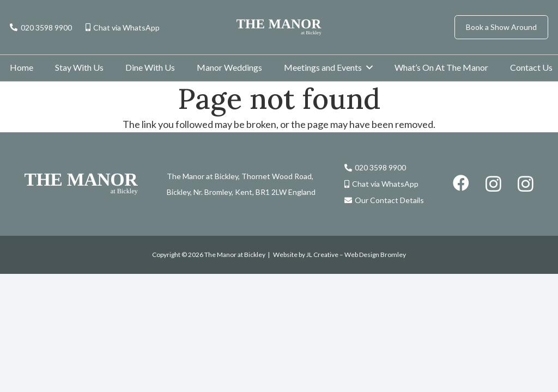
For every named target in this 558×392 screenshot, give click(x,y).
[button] (369, 67)
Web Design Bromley (375, 255)
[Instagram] (493, 184)
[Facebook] (461, 183)
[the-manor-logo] (279, 27)
